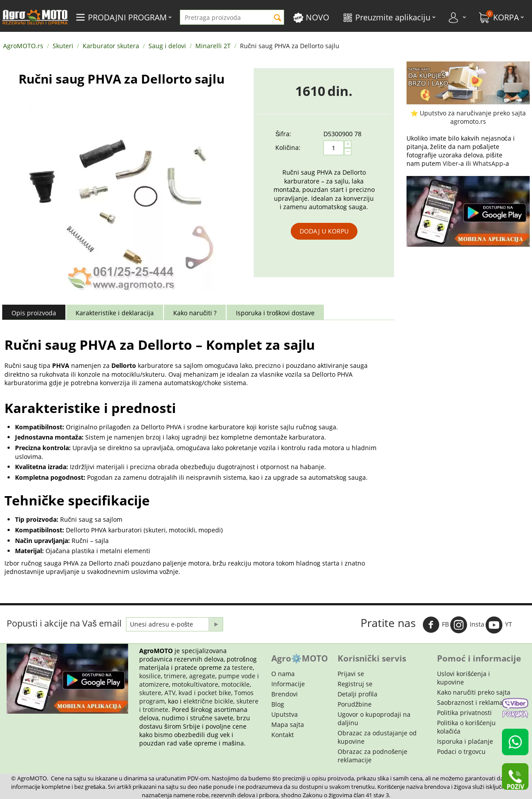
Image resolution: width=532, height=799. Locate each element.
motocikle (236, 684)
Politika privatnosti (464, 713)
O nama (283, 674)
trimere (175, 676)
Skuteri (63, 46)
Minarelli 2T (213, 46)
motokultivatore (195, 684)
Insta (467, 625)
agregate (202, 676)
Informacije (288, 684)
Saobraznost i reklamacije (475, 702)
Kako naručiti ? (195, 313)
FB (436, 625)
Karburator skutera (111, 46)
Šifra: (283, 134)
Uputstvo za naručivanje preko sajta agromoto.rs (473, 117)
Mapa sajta (288, 724)
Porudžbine (355, 704)
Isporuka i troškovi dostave (275, 313)
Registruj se (355, 684)
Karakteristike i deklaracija (115, 313)
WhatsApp (488, 163)
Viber (450, 163)
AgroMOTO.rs (23, 46)
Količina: (288, 147)
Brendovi (285, 694)
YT (499, 625)
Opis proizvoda (34, 313)
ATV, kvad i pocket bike (198, 693)
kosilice (150, 676)
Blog (278, 704)
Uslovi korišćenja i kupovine (464, 678)
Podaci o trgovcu (461, 751)
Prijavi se (351, 674)
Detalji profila (357, 694)
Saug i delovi (167, 46)
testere (242, 667)
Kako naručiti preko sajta (474, 692)
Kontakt (283, 735)
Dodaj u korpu (324, 231)
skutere (150, 693)
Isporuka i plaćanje (465, 741)
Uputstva (285, 714)
